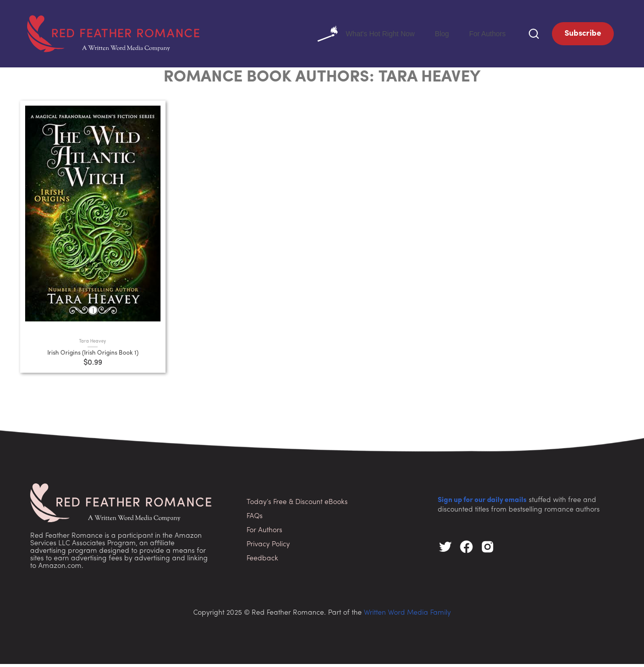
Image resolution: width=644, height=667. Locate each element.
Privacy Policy (268, 547)
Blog (436, 35)
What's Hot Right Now (354, 35)
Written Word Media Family (407, 616)
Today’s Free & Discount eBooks (297, 505)
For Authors (485, 35)
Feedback (262, 561)
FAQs (255, 519)
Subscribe (583, 35)
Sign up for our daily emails (482, 503)
